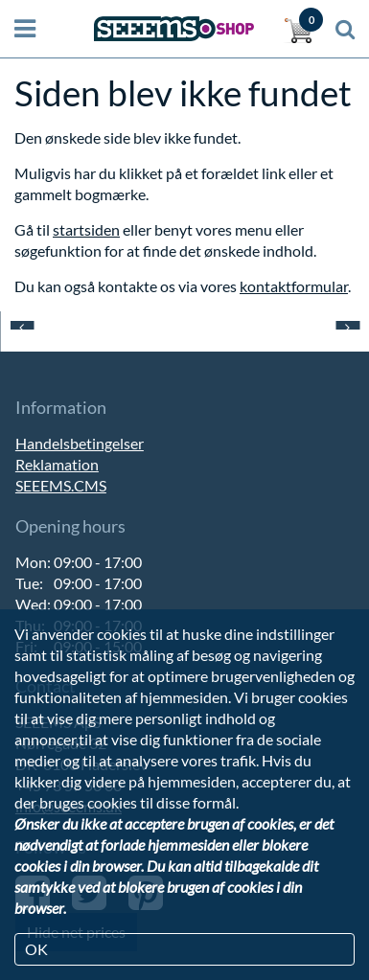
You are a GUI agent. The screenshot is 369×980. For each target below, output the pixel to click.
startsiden (86, 229)
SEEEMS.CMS (61, 485)
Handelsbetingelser (80, 443)
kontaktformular (294, 286)
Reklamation (57, 464)
